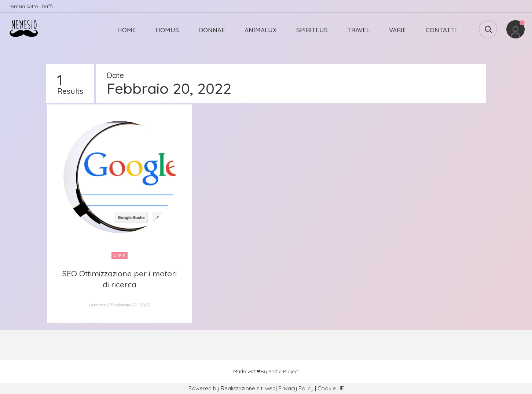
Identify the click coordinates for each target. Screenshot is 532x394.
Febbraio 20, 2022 (131, 305)
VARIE (398, 30)
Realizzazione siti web (248, 388)
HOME (127, 30)
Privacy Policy (296, 388)
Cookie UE (331, 388)
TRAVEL (358, 30)
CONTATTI (441, 30)
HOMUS (167, 30)
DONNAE (212, 30)
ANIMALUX (261, 30)
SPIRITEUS (312, 30)
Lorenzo (98, 305)
